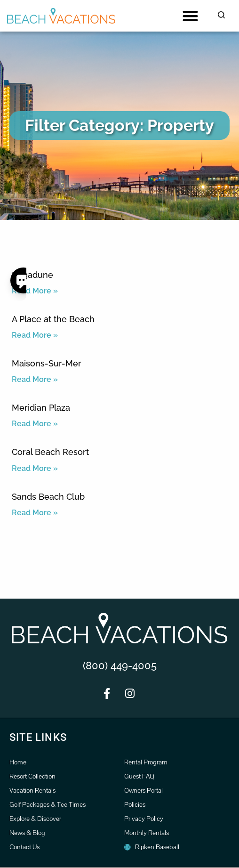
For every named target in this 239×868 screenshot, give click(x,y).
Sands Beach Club (48, 497)
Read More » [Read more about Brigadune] (35, 291)
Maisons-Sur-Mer (47, 363)
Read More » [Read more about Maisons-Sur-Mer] (35, 379)
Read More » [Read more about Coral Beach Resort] (35, 468)
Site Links (38, 737)
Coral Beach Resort (50, 452)
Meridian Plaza (41, 408)
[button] (190, 16)
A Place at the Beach (53, 319)
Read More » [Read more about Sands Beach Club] (35, 513)
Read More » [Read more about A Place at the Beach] (35, 335)
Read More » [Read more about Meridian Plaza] (35, 424)
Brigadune (32, 275)
